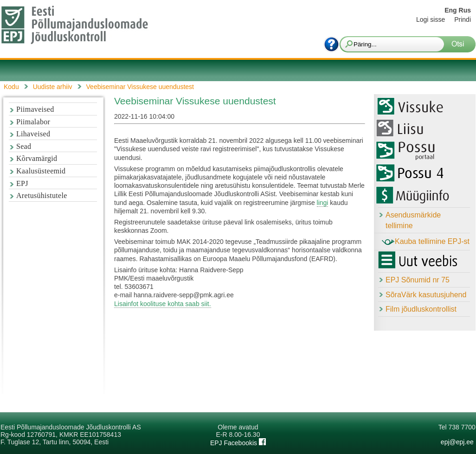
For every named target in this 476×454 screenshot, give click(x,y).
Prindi (463, 19)
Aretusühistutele (42, 195)
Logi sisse (431, 19)
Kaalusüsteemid (41, 171)
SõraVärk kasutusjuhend (426, 295)
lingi (323, 203)
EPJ (22, 183)
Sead (24, 146)
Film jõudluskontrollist (421, 309)
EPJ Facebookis (238, 443)
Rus (465, 10)
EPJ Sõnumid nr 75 (418, 280)
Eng (450, 10)
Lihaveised (33, 134)
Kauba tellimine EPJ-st (426, 242)
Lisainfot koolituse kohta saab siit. (163, 304)
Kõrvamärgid (37, 158)
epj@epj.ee (457, 442)
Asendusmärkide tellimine (413, 220)
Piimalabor (33, 122)
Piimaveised (35, 109)
